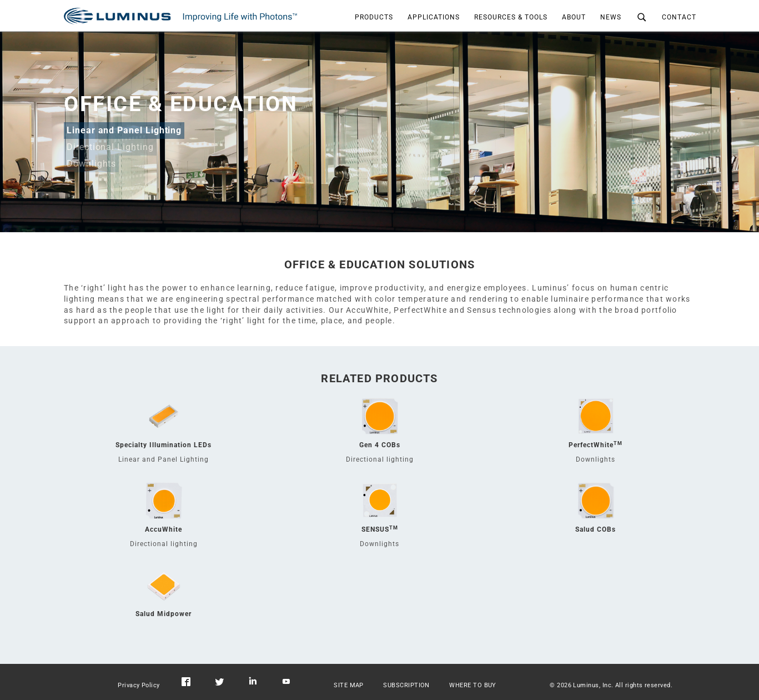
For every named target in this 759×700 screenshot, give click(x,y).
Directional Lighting (110, 147)
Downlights (91, 164)
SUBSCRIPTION (406, 685)
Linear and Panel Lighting (124, 130)
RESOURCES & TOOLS (511, 17)
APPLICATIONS (434, 17)
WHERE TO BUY (473, 685)
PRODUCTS (374, 17)
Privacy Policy (139, 685)
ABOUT (574, 17)
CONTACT (679, 17)
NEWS (611, 17)
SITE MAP (349, 685)
